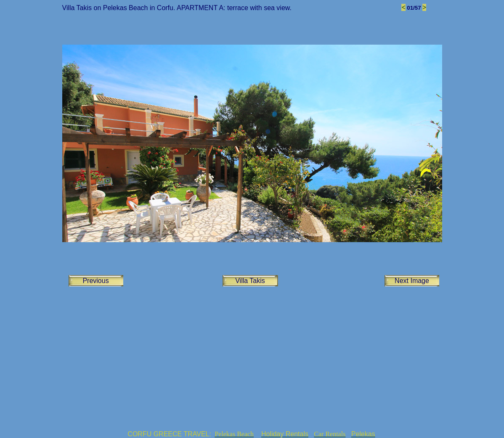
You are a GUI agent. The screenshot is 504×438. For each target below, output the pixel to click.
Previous (95, 281)
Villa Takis (250, 281)
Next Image (412, 281)
